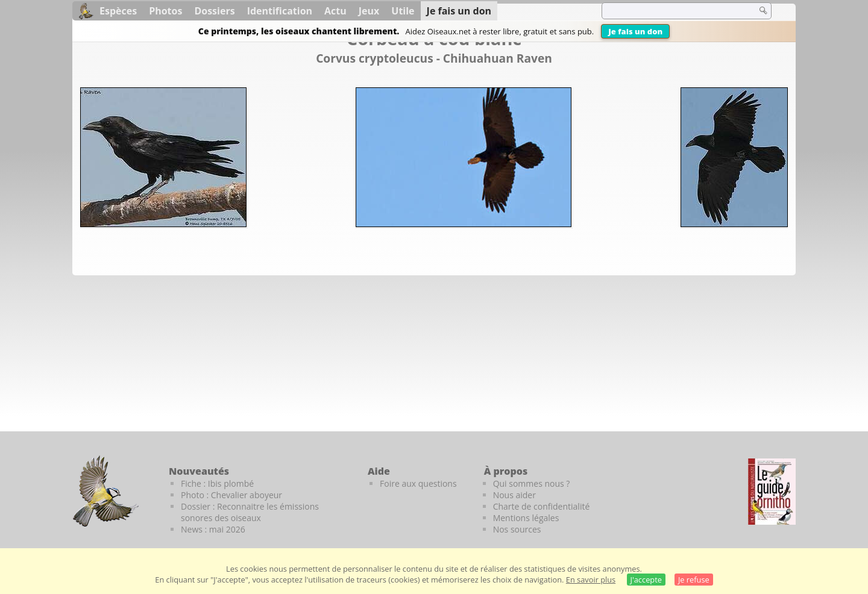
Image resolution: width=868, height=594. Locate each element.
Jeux (369, 11)
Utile (403, 11)
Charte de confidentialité (542, 506)
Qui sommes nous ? (532, 483)
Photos (165, 11)
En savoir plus (591, 580)
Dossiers (214, 11)
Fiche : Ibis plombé (217, 483)
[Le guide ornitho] (772, 492)
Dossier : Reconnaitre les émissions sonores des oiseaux (250, 512)
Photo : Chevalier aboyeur (231, 495)
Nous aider (514, 495)
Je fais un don (635, 31)
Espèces (118, 11)
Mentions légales (526, 518)
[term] (671, 11)
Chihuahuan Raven (498, 58)
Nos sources (517, 529)
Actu (335, 11)
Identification (280, 11)
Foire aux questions (418, 483)
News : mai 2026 (213, 529)
